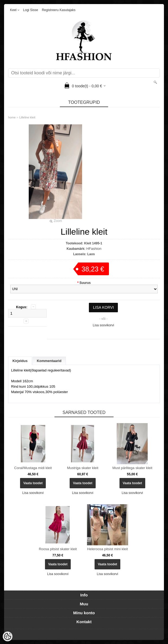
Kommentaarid (49, 361)
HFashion (94, 249)
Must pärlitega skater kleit (132, 468)
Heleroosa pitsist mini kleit (108, 549)
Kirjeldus (20, 361)
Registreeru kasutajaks (59, 10)
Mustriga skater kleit (83, 468)
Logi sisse (30, 10)
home (12, 117)
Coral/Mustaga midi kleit (33, 468)
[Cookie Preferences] (8, 636)
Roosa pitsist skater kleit (58, 549)
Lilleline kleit (27, 117)
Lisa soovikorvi (103, 325)
